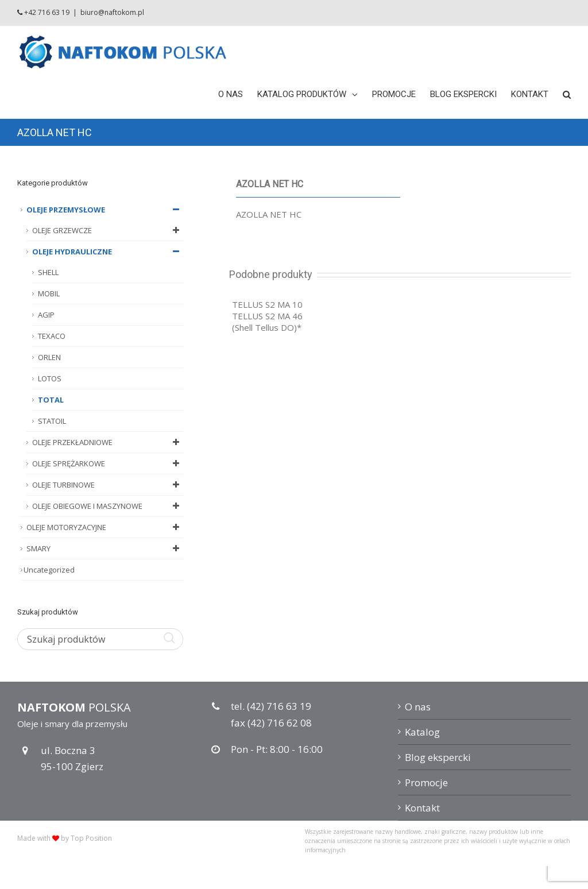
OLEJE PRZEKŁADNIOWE (108, 442)
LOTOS (50, 378)
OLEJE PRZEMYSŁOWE (105, 210)
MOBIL (49, 293)
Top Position (91, 838)
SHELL (48, 272)
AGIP (46, 315)
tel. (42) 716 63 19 (271, 706)
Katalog (422, 732)
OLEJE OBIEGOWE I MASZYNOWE (108, 506)
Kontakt (422, 808)
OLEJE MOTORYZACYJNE (105, 527)
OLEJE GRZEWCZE (108, 230)
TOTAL (51, 400)
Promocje (426, 782)
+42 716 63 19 (47, 12)
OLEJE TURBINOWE (108, 485)
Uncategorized (49, 570)
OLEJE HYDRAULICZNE (108, 252)
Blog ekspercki (438, 757)
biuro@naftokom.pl (112, 12)
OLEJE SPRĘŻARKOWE (108, 463)
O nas (418, 707)
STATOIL (52, 421)
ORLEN (49, 357)
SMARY (105, 548)
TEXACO (52, 336)
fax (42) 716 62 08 (271, 723)
